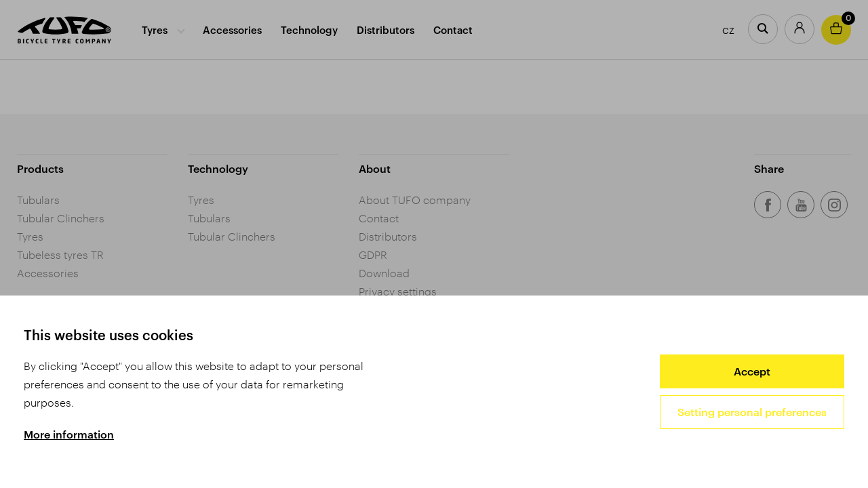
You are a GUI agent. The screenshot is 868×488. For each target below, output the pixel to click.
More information (69, 434)
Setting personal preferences (752, 412)
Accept (752, 371)
